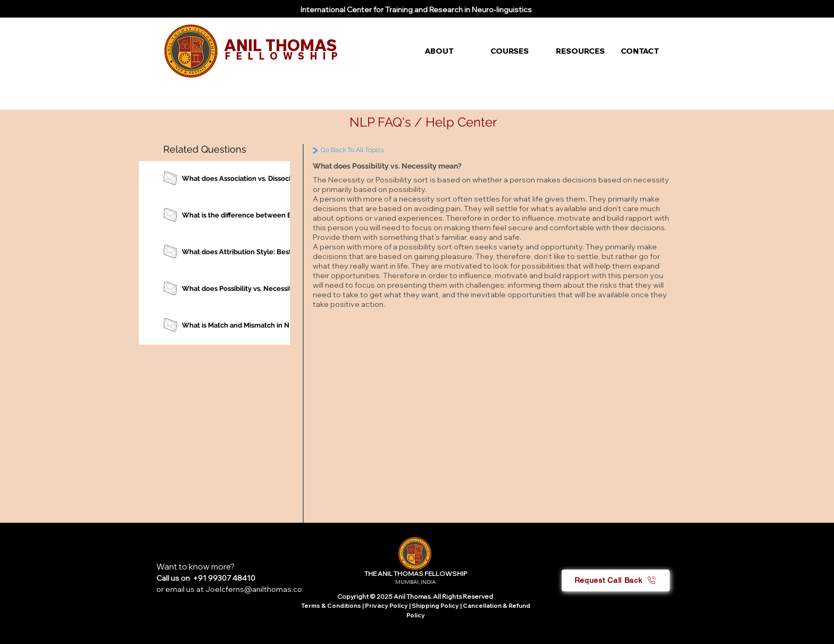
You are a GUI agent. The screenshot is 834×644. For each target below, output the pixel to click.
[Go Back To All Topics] (375, 150)
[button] (450, 51)
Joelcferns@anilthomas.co (254, 589)
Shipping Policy (435, 606)
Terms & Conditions (331, 606)
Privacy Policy (387, 606)
